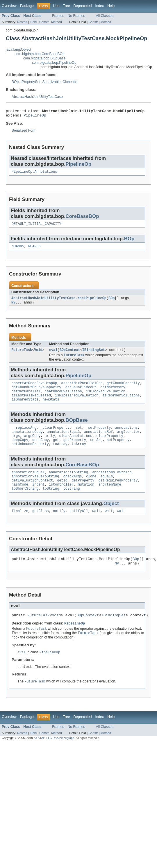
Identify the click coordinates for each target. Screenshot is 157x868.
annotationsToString (68, 484)
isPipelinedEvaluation (77, 403)
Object (111, 517)
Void (38, 355)
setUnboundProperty (30, 455)
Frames (58, 16)
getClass (41, 525)
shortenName (110, 498)
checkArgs (73, 488)
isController (61, 498)
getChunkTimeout (81, 394)
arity (50, 446)
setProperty (118, 450)
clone (91, 488)
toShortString (25, 502)
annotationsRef (99, 441)
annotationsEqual (63, 441)
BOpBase (77, 428)
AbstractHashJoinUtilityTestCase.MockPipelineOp (59, 302)
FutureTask (22, 355)
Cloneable (71, 82)
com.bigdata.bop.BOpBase (44, 58)
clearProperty (110, 446)
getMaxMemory (113, 394)
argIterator (128, 441)
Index (99, 6)
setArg (96, 450)
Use (56, 6)
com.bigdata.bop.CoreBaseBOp (40, 54)
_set (78, 436)
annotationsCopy (27, 441)
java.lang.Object (18, 50)
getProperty (75, 450)
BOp (15, 82)
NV (13, 307)
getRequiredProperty (118, 493)
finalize (20, 525)
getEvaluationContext (32, 493)
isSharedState (25, 407)
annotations (126, 436)
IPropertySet (31, 82)
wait (96, 525)
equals (107, 488)
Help (111, 6)
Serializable (51, 82)
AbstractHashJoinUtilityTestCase (37, 97)
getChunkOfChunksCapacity (36, 394)
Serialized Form (24, 132)
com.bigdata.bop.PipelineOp (54, 63)
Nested (22, 22)
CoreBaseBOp (82, 219)
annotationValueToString (35, 488)
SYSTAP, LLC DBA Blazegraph (54, 757)
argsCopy (32, 446)
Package (27, 6)
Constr (44, 22)
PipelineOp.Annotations (34, 174)
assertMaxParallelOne (82, 389)
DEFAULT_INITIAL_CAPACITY (36, 227)
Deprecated (83, 6)
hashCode (20, 498)
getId (62, 493)
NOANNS (18, 250)
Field (33, 22)
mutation (86, 498)
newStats (51, 407)
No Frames (76, 16)
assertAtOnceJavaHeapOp (34, 389)
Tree (66, 6)
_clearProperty (55, 436)
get (56, 450)
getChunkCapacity (123, 389)
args (16, 446)
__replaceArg (24, 436)
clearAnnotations (76, 446)
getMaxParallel (26, 398)
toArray (60, 455)
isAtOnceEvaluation (63, 398)
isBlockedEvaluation (106, 398)
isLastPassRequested (31, 403)
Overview (9, 6)
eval (53, 355)
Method (56, 22)
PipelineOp (35, 117)
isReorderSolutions (121, 403)
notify (59, 525)
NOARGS (34, 250)
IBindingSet (94, 355)
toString (51, 502)
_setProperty (98, 436)
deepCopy (20, 450)
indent (39, 498)
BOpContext (70, 355)
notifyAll (79, 525)
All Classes (105, 16)
